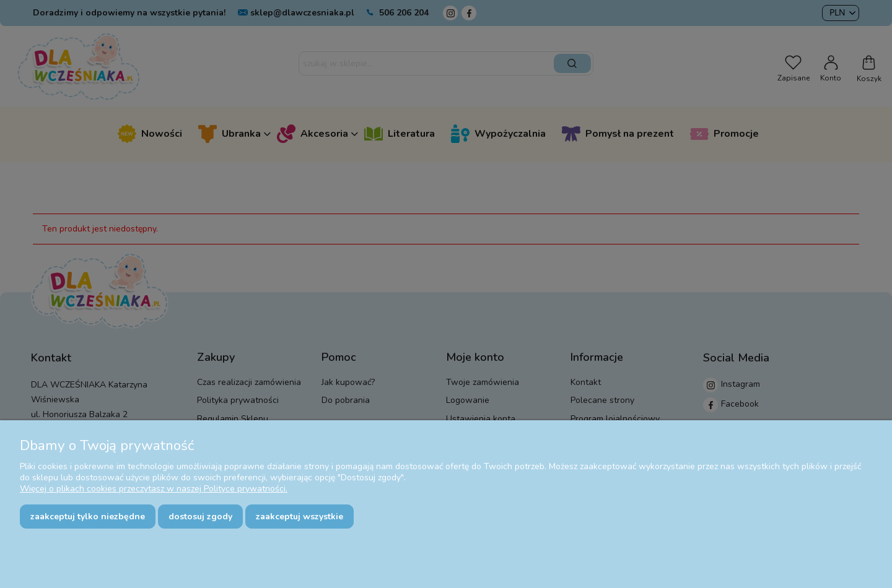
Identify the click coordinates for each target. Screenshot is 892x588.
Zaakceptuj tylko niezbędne (88, 517)
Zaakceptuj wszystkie (300, 517)
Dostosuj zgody (200, 517)
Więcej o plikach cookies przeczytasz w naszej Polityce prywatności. (154, 489)
